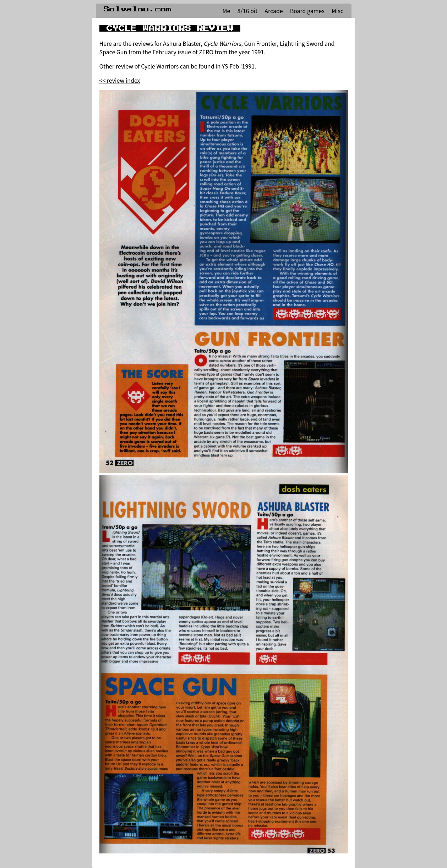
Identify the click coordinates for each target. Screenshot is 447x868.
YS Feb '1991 (238, 66)
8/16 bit (247, 11)
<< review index (120, 80)
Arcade (274, 11)
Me (227, 11)
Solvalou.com (138, 9)
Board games (307, 11)
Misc (337, 11)
